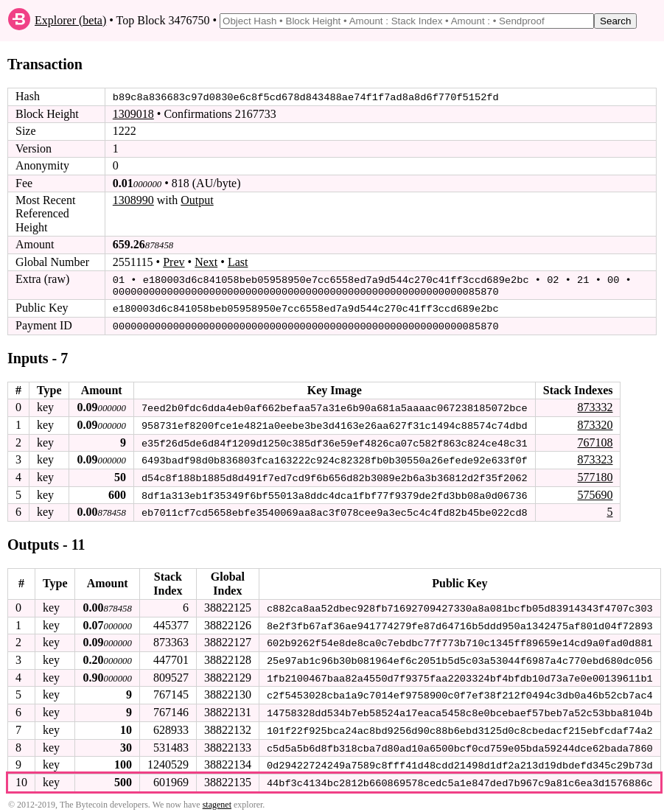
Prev (174, 261)
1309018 (133, 114)
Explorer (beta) (70, 20)
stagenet (217, 798)
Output (197, 200)
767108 (595, 440)
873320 (595, 423)
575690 (595, 491)
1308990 (133, 200)
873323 (595, 456)
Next (206, 261)
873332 (595, 405)
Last (238, 261)
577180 (595, 474)
